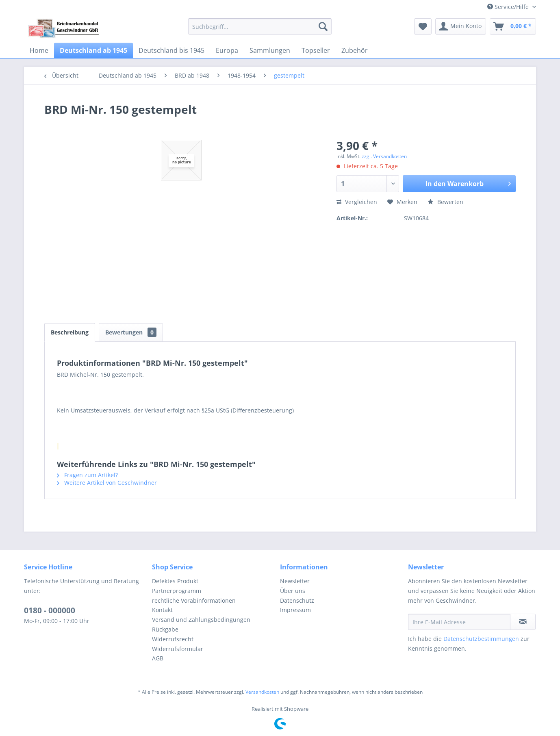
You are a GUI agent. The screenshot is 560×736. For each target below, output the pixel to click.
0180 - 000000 (50, 610)
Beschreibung (70, 332)
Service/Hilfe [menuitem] (509, 7)
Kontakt (162, 610)
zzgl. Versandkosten (384, 156)
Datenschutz (297, 600)
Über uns (293, 591)
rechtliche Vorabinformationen (194, 600)
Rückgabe (165, 629)
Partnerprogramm (177, 591)
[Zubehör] (355, 50)
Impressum (295, 610)
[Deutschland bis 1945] (171, 50)
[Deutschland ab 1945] (93, 50)
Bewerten (445, 202)
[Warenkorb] (513, 26)
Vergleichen (357, 202)
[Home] (39, 50)
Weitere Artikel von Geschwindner (107, 483)
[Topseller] (316, 50)
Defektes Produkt (175, 581)
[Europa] (227, 50)
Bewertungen (131, 332)
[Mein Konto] (461, 26)
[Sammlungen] (270, 50)
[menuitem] (260, 26)
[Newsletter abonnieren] (523, 622)
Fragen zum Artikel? (87, 475)
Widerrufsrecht (173, 639)
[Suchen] (323, 26)
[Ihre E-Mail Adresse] (459, 622)
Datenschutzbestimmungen (481, 639)
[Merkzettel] (423, 26)
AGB (158, 658)
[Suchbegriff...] (260, 26)
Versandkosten (262, 692)
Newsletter (295, 581)
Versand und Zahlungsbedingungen (201, 620)
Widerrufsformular (178, 649)
